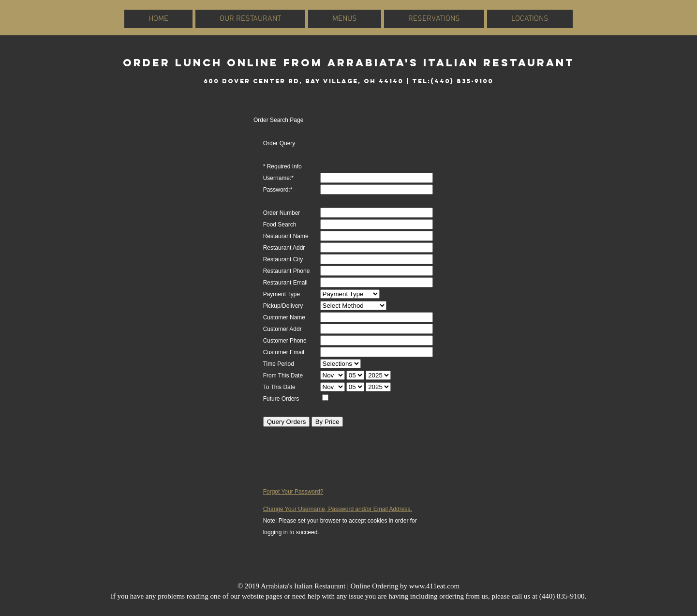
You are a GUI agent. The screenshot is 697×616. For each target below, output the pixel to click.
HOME (158, 19)
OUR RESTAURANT (250, 19)
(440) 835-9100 (562, 596)
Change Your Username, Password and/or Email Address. (338, 509)
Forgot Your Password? (293, 492)
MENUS (345, 19)
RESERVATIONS (434, 19)
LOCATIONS (530, 19)
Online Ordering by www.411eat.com (405, 586)
